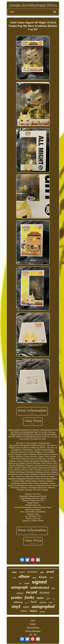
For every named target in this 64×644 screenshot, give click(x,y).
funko (29, 597)
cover (51, 602)
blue (21, 583)
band (14, 572)
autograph (19, 587)
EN (31, 634)
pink (42, 572)
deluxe (24, 611)
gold (48, 598)
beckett (45, 593)
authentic (42, 612)
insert (22, 572)
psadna (17, 597)
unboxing (18, 602)
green (26, 603)
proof (50, 572)
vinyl (16, 606)
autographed (43, 606)
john (53, 588)
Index (33, 620)
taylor (40, 598)
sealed (34, 578)
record (32, 592)
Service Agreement (33, 631)
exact (27, 583)
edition (20, 593)
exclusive (32, 572)
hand (34, 602)
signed (39, 582)
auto (51, 577)
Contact (33, 624)
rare (26, 607)
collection (43, 602)
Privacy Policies (33, 627)
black (43, 577)
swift (14, 578)
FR (35, 634)
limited (33, 611)
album (24, 576)
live (54, 599)
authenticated (40, 587)
